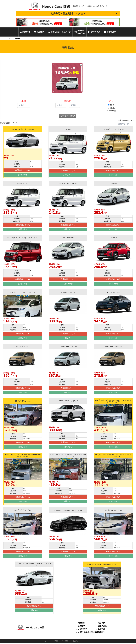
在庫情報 (82, 623)
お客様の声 (83, 629)
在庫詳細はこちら (23, 170)
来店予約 (101, 623)
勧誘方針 (101, 629)
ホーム (11, 38)
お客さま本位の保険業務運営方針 (92, 632)
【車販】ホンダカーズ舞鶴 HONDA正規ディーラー (67, 641)
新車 (111, 108)
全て (111, 105)
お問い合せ (23, 175)
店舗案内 (82, 626)
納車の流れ (102, 626)
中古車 (111, 111)
